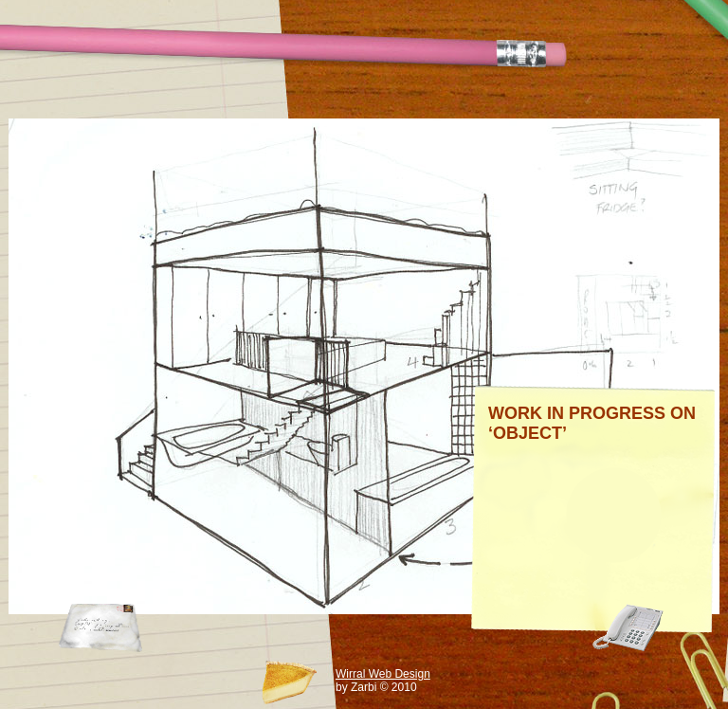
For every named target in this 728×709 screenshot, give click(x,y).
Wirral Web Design (383, 674)
